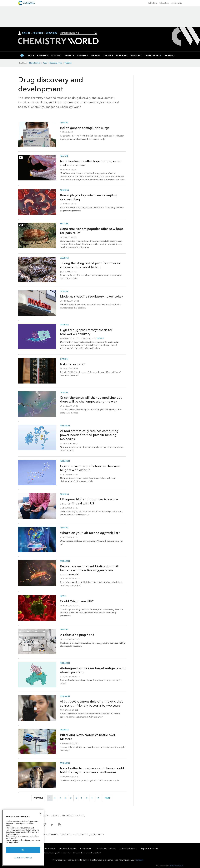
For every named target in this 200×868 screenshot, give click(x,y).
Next (109, 798)
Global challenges (128, 849)
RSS (81, 816)
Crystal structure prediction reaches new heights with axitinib (90, 468)
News (63, 596)
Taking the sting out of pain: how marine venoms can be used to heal (90, 265)
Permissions (96, 835)
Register (38, 33)
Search (96, 33)
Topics (47, 816)
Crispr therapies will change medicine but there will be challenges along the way (91, 400)
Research (65, 426)
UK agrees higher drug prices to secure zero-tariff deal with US (89, 501)
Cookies (52, 835)
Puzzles (68, 63)
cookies (140, 860)
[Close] (40, 814)
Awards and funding (105, 849)
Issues (56, 816)
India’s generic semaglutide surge (85, 128)
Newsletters (35, 63)
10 (99, 798)
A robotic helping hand (77, 635)
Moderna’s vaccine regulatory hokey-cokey (91, 296)
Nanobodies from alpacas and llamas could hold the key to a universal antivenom (92, 770)
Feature (64, 156)
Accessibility (81, 835)
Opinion (64, 123)
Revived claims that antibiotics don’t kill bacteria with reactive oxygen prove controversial (89, 570)
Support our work (149, 849)
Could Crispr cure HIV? (77, 601)
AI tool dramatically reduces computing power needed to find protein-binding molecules (89, 435)
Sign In (26, 33)
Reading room (56, 63)
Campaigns (86, 849)
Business (64, 190)
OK (23, 850)
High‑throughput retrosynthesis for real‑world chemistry (86, 332)
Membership (176, 3)
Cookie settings (23, 857)
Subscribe (51, 33)
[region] (23, 838)
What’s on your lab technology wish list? (90, 533)
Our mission (49, 849)
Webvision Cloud (176, 866)
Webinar (64, 258)
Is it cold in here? (72, 364)
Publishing (153, 3)
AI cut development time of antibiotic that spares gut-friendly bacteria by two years (91, 703)
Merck (100, 338)
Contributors (69, 816)
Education (164, 3)
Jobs (45, 63)
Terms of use (66, 835)
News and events (67, 849)
